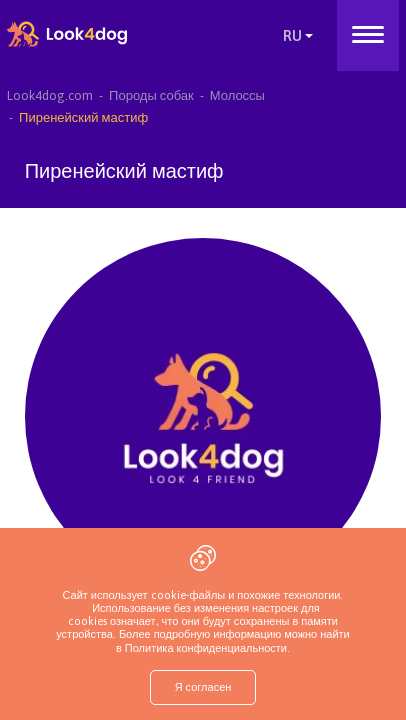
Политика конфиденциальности (204, 648)
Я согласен (203, 687)
